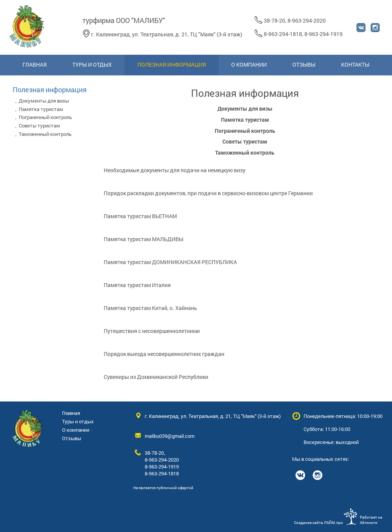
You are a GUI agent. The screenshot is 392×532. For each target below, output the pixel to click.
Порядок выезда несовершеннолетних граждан (164, 354)
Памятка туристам (245, 120)
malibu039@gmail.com (170, 436)
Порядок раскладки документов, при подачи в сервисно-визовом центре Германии (208, 193)
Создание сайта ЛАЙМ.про (318, 522)
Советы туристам (245, 141)
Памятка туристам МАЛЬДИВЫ (144, 239)
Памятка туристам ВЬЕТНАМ (140, 216)
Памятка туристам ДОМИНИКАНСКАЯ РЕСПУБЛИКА (170, 262)
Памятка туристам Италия (137, 285)
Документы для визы (245, 109)
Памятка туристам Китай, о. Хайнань (150, 308)
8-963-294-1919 (323, 34)
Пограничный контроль (245, 131)
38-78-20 (274, 20)
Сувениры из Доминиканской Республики (156, 377)
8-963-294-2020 (307, 20)
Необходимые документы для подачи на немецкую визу (175, 170)
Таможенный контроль (245, 153)
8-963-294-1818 (283, 34)
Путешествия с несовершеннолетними (152, 331)
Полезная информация (50, 90)
